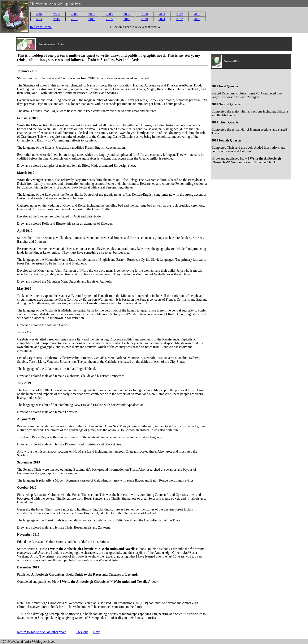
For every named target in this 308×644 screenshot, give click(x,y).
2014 (39, 19)
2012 (179, 14)
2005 (57, 14)
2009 (127, 14)
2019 (127, 19)
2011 (162, 14)
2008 (109, 14)
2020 (144, 19)
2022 (179, 19)
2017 (92, 19)
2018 (109, 19)
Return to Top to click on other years (42, 632)
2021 (162, 19)
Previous (82, 632)
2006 (74, 14)
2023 (197, 19)
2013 (197, 14)
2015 (57, 19)
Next (96, 632)
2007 (92, 14)
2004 (39, 14)
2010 (144, 14)
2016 (74, 19)
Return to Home (41, 27)
